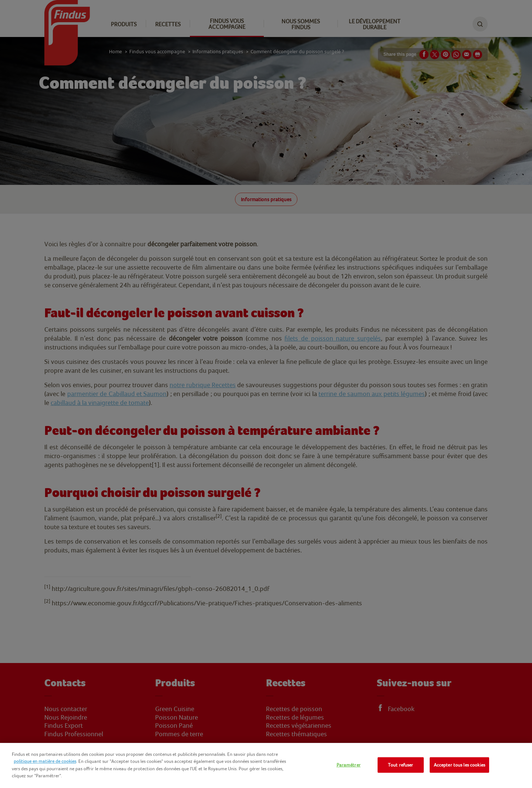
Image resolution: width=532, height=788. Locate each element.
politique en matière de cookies (45, 761)
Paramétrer (349, 765)
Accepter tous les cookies (459, 765)
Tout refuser (401, 765)
